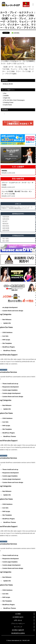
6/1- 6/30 (6, 241)
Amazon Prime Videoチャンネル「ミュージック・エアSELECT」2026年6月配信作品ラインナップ (17, 208)
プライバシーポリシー (18, 624)
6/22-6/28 (6, 228)
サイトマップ (18, 627)
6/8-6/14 (5, 224)
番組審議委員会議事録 (18, 633)
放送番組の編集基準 (18, 630)
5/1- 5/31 (6, 239)
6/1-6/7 (5, 221)
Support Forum (10, 362)
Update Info (7, 323)
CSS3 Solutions (7, 332)
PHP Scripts (6, 340)
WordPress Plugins (9, 347)
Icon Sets (5, 336)
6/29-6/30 (6, 230)
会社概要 (18, 614)
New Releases (7, 320)
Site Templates (7, 343)
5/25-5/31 (6, 219)
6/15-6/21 (6, 226)
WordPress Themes (10, 351)
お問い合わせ (18, 620)
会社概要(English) (18, 617)
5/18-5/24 (6, 217)
